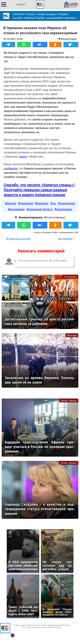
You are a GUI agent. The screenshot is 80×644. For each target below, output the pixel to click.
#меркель (42, 203)
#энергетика (66, 203)
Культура (72, 335)
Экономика (71, 277)
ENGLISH (21, 4)
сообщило (11, 168)
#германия (26, 203)
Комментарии (69, 39)
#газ (53, 203)
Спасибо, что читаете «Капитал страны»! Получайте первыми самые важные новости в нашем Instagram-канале (39, 190)
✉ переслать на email (18, 239)
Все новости (65, 239)
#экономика (16, 209)
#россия (11, 203)
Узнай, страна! (69, 400)
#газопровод (63, 209)
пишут (23, 156)
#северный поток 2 (40, 209)
